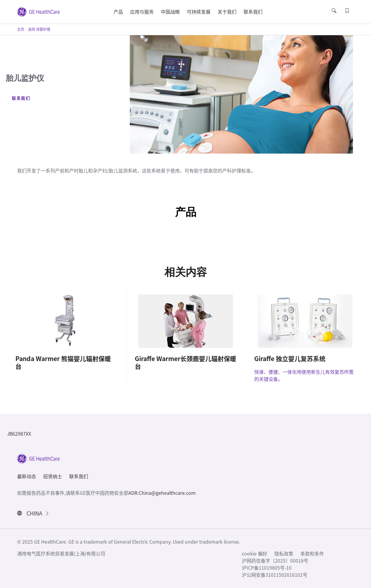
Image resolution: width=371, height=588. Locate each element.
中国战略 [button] (170, 12)
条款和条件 (312, 554)
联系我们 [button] (253, 12)
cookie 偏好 (255, 554)
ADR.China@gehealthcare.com (162, 493)
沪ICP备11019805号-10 (267, 568)
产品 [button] (118, 12)
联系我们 (21, 98)
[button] (335, 16)
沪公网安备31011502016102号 (275, 575)
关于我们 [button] (227, 12)
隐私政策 (284, 554)
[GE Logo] (38, 11)
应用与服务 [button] (142, 12)
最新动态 (27, 476)
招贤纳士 (53, 476)
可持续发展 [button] (199, 12)
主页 (21, 29)
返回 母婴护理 (39, 29)
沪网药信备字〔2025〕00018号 (275, 561)
